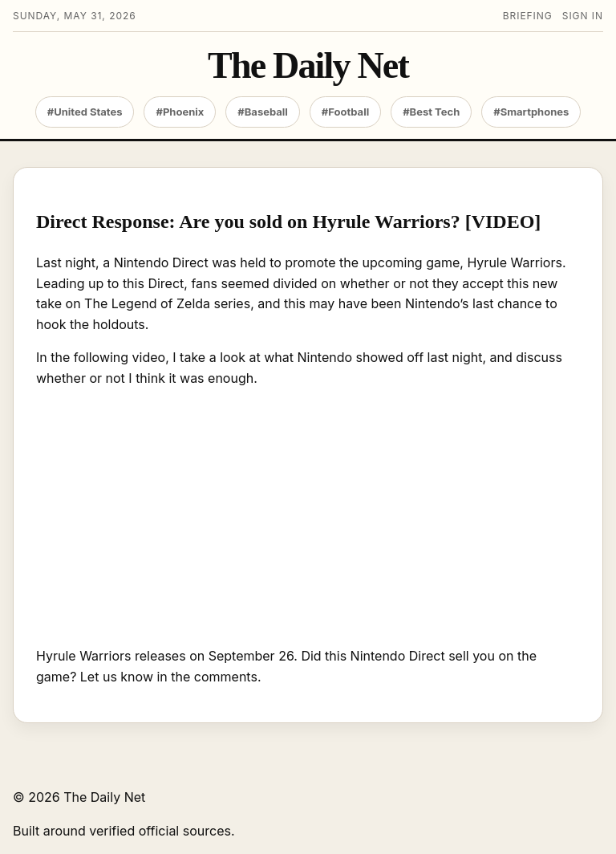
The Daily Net (308, 66)
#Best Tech (431, 112)
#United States (85, 112)
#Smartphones (531, 112)
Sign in (583, 16)
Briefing (528, 16)
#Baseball (263, 112)
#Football (345, 112)
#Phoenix (180, 112)
